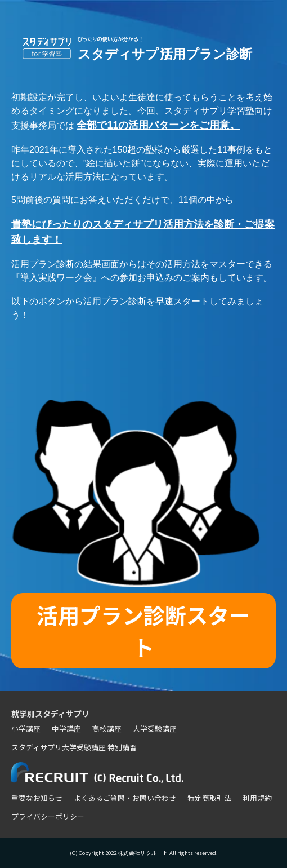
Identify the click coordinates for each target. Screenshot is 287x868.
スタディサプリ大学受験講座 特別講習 (74, 747)
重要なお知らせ (37, 798)
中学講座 (66, 728)
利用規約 (257, 798)
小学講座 (26, 728)
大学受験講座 (155, 728)
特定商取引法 (209, 798)
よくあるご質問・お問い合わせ (125, 798)
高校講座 (107, 728)
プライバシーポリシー (48, 816)
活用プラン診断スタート (143, 631)
